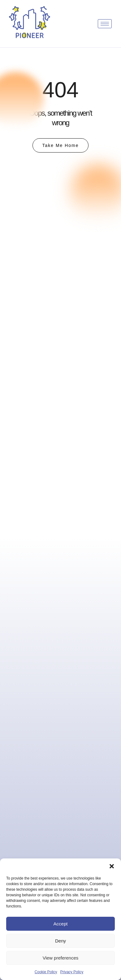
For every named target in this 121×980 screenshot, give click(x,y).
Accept (61, 924)
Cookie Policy (46, 972)
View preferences (61, 958)
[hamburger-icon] (105, 24)
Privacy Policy (72, 972)
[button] (112, 866)
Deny (60, 941)
